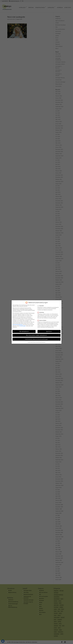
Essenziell (41, 305)
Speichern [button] (49, 331)
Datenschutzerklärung (18, 324)
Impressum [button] (43, 342)
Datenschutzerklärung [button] (37, 342)
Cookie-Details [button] (30, 342)
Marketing (41, 312)
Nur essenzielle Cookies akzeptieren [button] (36, 335)
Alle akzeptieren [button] (24, 331)
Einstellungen (22, 326)
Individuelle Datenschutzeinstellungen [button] (37, 339)
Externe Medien (42, 320)
